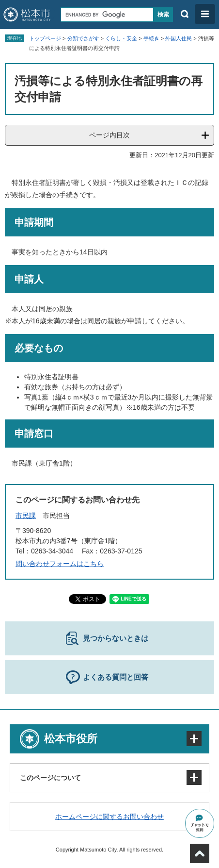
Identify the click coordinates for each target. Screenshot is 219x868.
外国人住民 (179, 38)
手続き (151, 38)
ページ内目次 (109, 135)
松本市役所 (71, 739)
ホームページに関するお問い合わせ (109, 817)
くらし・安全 (121, 38)
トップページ (45, 38)
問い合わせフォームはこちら (60, 564)
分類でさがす (83, 38)
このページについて (50, 778)
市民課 (26, 516)
